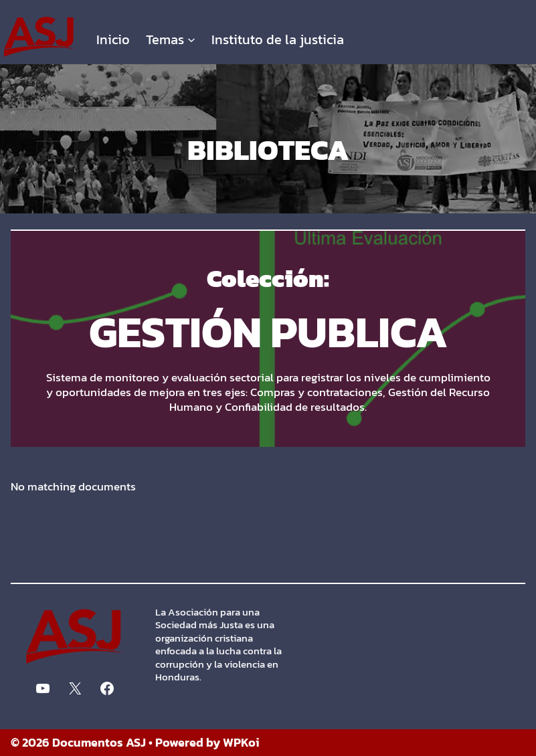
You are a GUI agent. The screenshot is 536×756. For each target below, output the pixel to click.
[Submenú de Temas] (191, 39)
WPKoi (241, 742)
